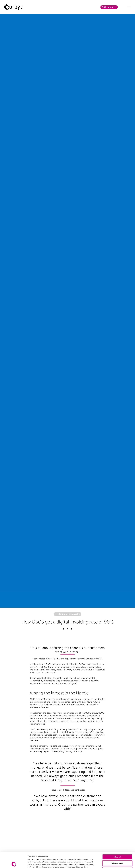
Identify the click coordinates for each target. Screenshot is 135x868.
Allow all (117, 842)
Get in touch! (109, 7)
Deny (117, 855)
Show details (111, 864)
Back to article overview (68, 614)
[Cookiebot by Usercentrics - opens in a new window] (14, 864)
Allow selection (117, 848)
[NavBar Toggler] (129, 7)
